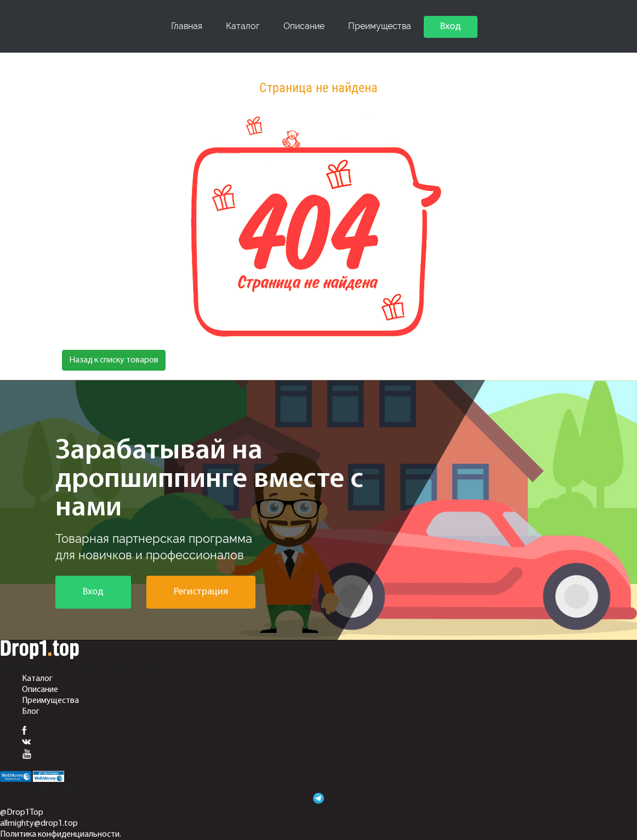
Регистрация (201, 592)
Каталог (243, 26)
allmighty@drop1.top (39, 824)
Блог (31, 712)
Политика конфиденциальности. (61, 835)
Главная (187, 26)
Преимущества (380, 26)
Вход (451, 27)
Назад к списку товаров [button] (114, 360)
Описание (304, 26)
